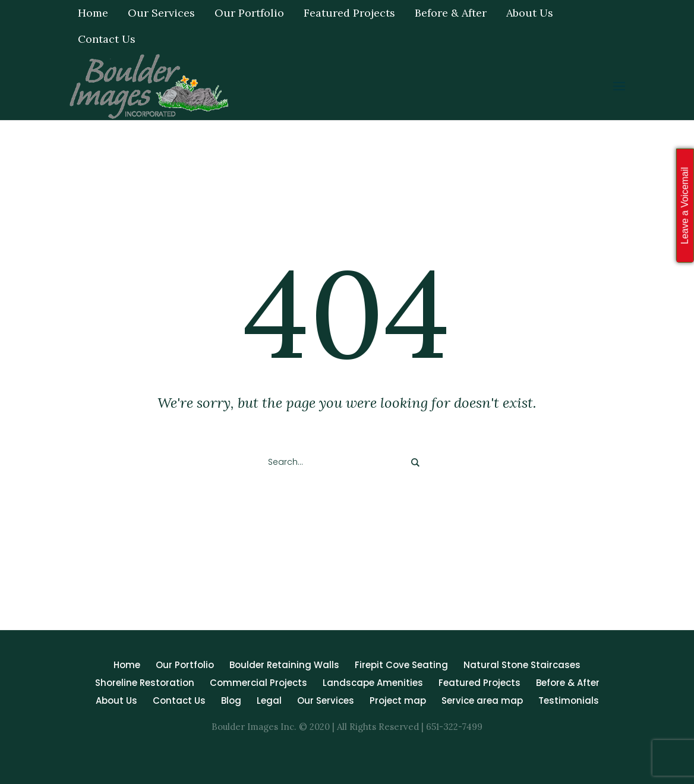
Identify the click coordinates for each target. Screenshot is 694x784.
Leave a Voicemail (685, 206)
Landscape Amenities (373, 683)
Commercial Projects (258, 683)
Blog (231, 700)
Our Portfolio (185, 665)
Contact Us (179, 700)
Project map (398, 700)
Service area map (482, 700)
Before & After (568, 683)
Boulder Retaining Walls (284, 665)
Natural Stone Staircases (522, 665)
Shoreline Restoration (145, 683)
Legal (269, 700)
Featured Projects (480, 683)
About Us (116, 700)
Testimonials (569, 700)
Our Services (326, 700)
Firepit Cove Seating (401, 665)
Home (127, 665)
